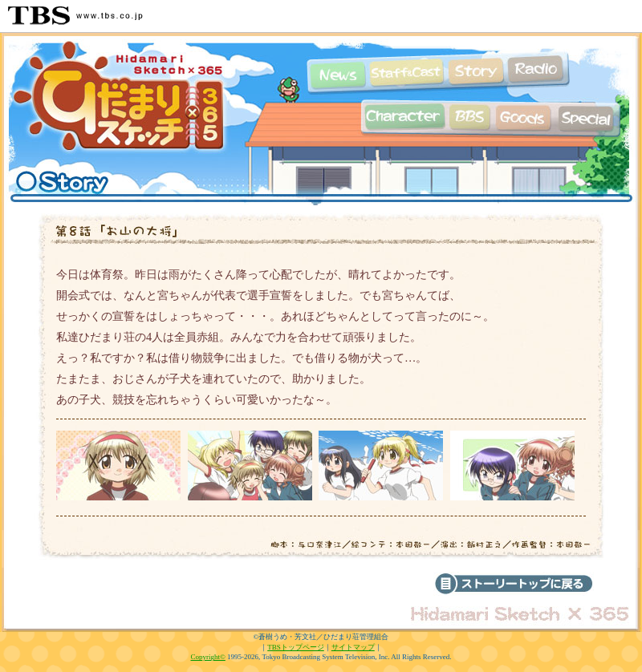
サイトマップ (353, 647)
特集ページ (598, 117)
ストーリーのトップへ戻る (514, 584)
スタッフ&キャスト (406, 73)
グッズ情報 (524, 117)
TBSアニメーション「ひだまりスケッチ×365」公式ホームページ (120, 104)
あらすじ (475, 73)
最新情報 (336, 73)
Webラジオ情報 (538, 73)
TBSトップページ (296, 647)
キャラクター (401, 117)
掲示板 (469, 117)
